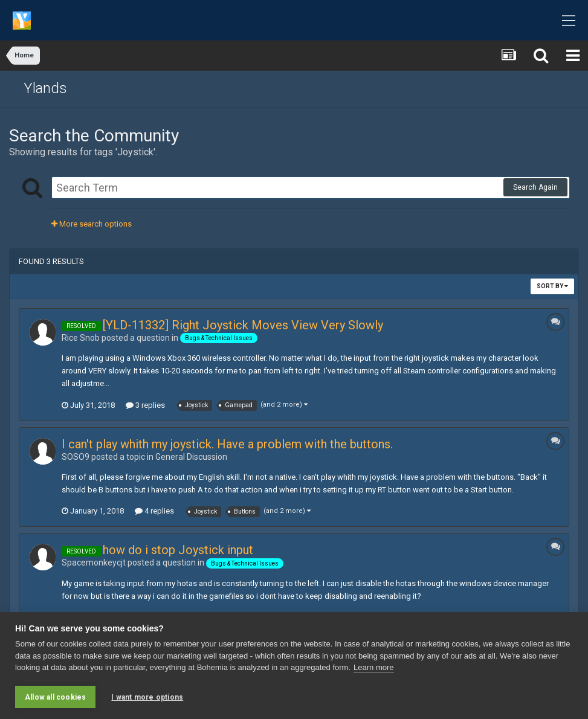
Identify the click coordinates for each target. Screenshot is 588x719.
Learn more (373, 668)
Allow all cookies (55, 697)
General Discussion (191, 457)
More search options (92, 224)
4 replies (154, 511)
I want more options (147, 697)
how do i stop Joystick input (178, 550)
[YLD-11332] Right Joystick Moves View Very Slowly (243, 325)
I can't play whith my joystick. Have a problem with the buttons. (227, 444)
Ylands (45, 88)
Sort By (552, 286)
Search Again (535, 187)
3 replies (145, 405)
